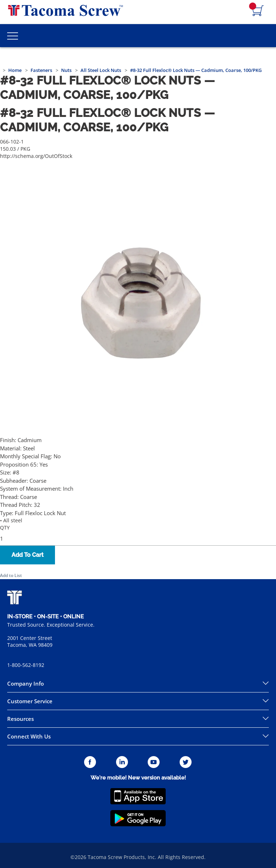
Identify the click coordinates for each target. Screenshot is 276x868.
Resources (20, 719)
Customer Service (30, 701)
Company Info (26, 683)
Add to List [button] (11, 575)
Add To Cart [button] (27, 555)
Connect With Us (29, 736)
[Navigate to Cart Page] (258, 11)
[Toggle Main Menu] (13, 36)
